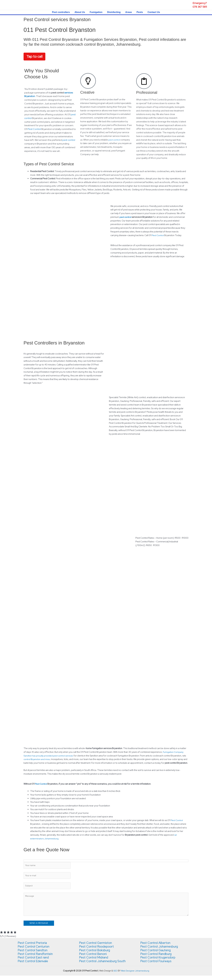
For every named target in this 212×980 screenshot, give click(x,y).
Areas (129, 12)
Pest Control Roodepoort (98, 951)
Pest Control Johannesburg (161, 951)
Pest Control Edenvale (34, 965)
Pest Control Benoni (94, 958)
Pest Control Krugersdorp (160, 962)
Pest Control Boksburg (96, 954)
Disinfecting (114, 12)
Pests (140, 12)
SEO (115, 975)
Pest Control (158, 236)
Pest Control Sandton (34, 954)
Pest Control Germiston (97, 947)
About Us (80, 12)
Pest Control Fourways (157, 965)
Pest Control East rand (35, 962)
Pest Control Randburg (157, 958)
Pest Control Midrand (95, 962)
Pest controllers (61, 12)
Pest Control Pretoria (34, 947)
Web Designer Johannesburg (135, 975)
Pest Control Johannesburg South (105, 965)
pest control (126, 217)
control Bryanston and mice (37, 760)
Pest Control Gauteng (157, 954)
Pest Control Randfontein (37, 958)
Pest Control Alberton (157, 947)
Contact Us (154, 12)
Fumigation (96, 12)
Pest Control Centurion (35, 951)
